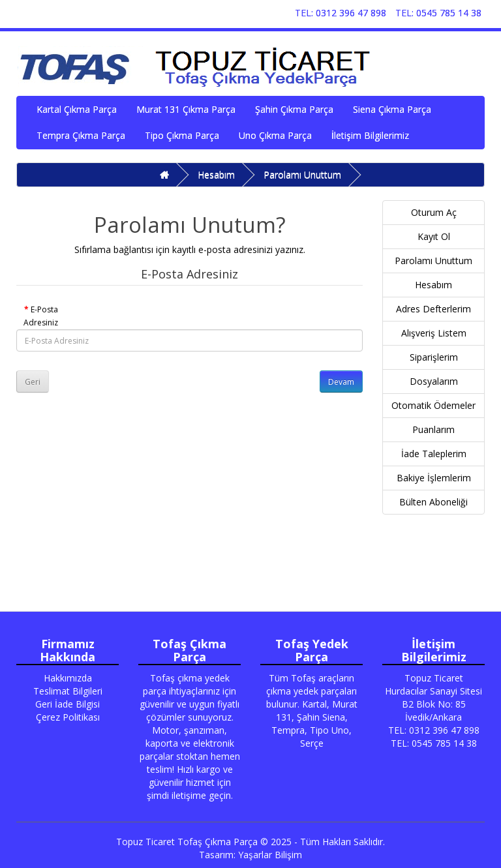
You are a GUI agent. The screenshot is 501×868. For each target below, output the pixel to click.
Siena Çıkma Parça (392, 109)
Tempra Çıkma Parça (81, 135)
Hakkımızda (68, 678)
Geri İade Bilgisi (68, 704)
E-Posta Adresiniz (41, 316)
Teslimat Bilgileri (68, 691)
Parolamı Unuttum (302, 174)
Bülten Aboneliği (433, 502)
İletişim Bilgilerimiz (370, 135)
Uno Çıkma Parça (275, 135)
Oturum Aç (434, 212)
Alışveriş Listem (434, 333)
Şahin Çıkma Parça (294, 109)
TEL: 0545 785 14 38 (438, 13)
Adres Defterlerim (433, 309)
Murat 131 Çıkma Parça (186, 109)
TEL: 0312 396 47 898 (341, 13)
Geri (33, 382)
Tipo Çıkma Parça (182, 135)
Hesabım (216, 174)
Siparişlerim (434, 357)
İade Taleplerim (434, 454)
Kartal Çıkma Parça (77, 109)
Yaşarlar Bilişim (270, 855)
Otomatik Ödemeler (433, 405)
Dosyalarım (434, 381)
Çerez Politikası (68, 717)
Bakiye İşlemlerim (434, 478)
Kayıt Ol (434, 236)
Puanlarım (433, 429)
